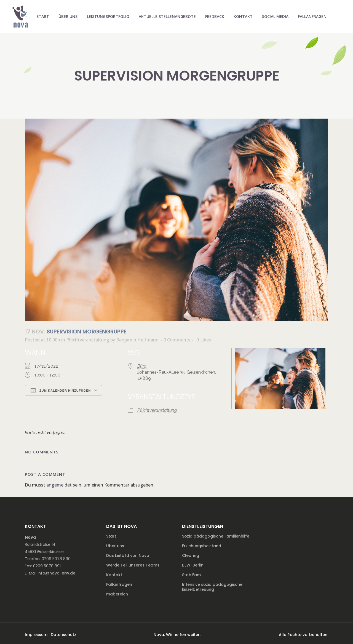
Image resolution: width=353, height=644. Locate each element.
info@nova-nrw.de (56, 573)
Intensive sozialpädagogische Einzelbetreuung (212, 587)
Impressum (36, 635)
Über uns (115, 546)
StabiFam (191, 575)
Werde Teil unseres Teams (133, 565)
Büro (142, 366)
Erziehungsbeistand (202, 546)
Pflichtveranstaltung (88, 340)
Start (111, 536)
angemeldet (59, 485)
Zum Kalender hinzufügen (61, 390)
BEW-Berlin (193, 565)
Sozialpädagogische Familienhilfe (216, 536)
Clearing (191, 555)
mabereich (117, 594)
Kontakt (114, 575)
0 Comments (177, 340)
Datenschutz (63, 635)
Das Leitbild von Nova (128, 555)
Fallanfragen (119, 584)
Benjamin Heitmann (137, 340)
